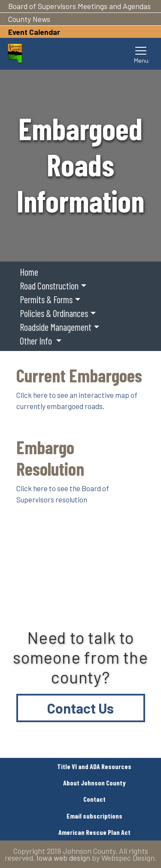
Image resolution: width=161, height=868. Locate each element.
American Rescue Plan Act (94, 832)
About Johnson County (94, 783)
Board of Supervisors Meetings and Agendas (79, 6)
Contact (94, 799)
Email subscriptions (94, 816)
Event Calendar (34, 32)
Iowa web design (63, 858)
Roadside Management (56, 327)
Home (29, 272)
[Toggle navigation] (141, 54)
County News (29, 19)
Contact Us (80, 708)
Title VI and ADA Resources (94, 766)
